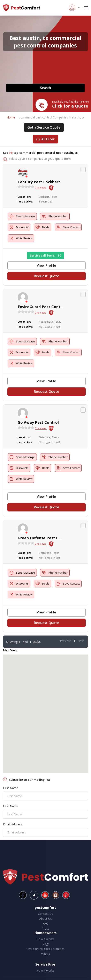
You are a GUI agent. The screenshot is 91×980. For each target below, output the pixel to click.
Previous (66, 641)
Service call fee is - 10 (45, 255)
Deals (43, 227)
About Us (45, 919)
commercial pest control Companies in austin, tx (52, 117)
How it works (45, 939)
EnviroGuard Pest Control (42, 307)
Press (45, 929)
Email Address (13, 824)
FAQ (45, 924)
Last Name (11, 806)
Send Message (22, 216)
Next (81, 641)
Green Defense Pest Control (44, 538)
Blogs (46, 944)
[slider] (26, 187)
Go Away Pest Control (38, 422)
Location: (24, 197)
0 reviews (41, 188)
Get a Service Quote (44, 127)
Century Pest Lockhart (39, 182)
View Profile (46, 265)
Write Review (21, 238)
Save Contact (68, 227)
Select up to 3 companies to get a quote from (40, 159)
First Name (11, 788)
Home (11, 117)
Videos (46, 954)
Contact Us (45, 914)
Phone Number (55, 216)
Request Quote (46, 276)
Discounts (19, 227)
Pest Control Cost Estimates (46, 949)
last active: (25, 201)
